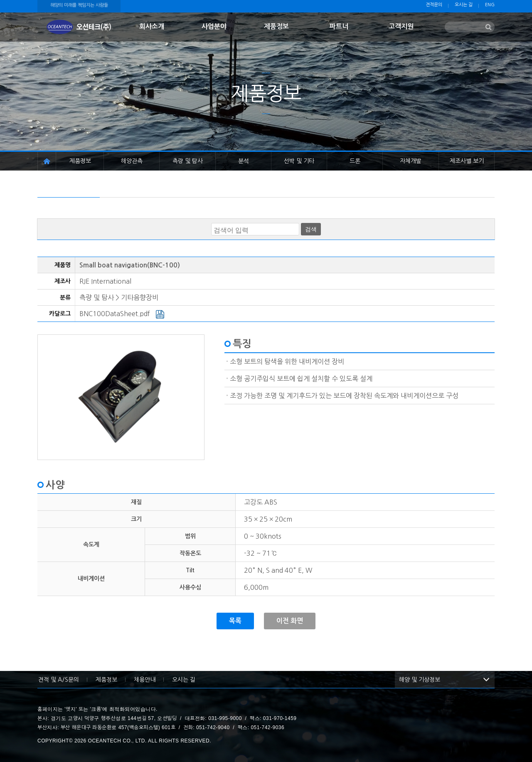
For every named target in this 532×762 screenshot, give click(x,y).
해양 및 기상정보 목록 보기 (486, 680)
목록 (235, 621)
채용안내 (145, 680)
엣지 (71, 709)
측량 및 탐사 (188, 161)
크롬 (96, 709)
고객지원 (401, 26)
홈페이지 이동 (47, 161)
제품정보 (276, 26)
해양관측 (132, 161)
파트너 (339, 26)
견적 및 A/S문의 (59, 680)
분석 (244, 161)
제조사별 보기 (467, 161)
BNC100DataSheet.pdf (122, 314)
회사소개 (152, 26)
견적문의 (434, 5)
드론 (355, 161)
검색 (311, 229)
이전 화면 (290, 621)
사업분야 (214, 26)
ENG (490, 5)
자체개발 (411, 161)
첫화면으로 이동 (79, 27)
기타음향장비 (140, 297)
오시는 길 (464, 5)
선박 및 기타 (299, 161)
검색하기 (488, 27)
